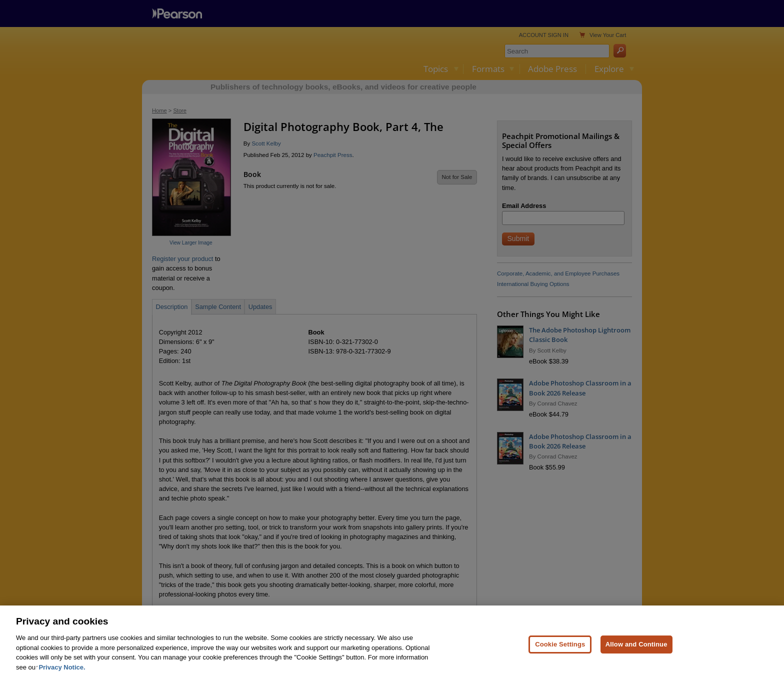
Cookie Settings (560, 656)
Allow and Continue (636, 656)
